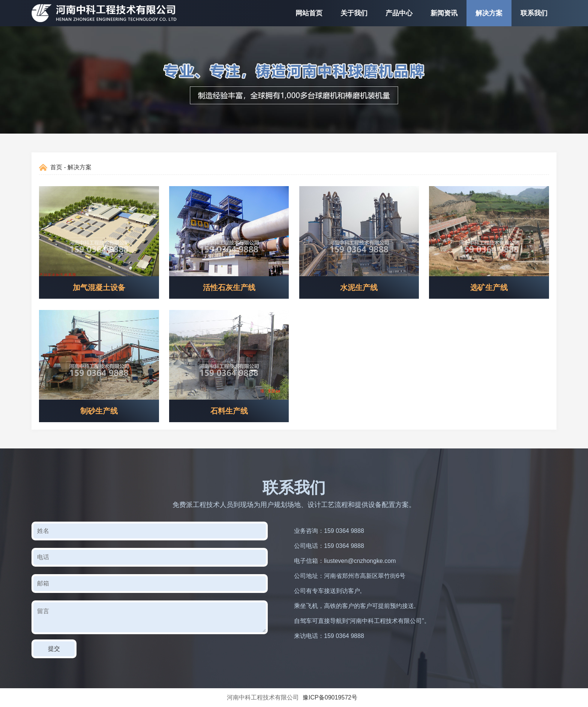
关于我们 (354, 13)
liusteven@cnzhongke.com (360, 561)
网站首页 (309, 13)
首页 (56, 167)
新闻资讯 (444, 13)
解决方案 (489, 13)
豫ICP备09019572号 (330, 697)
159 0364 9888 (344, 531)
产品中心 (399, 13)
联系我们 (534, 13)
